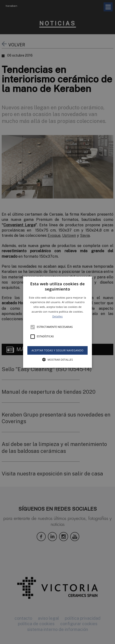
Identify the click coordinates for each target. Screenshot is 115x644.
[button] (58, 322)
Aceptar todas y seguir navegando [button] (57, 350)
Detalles (58, 316)
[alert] (57, 322)
